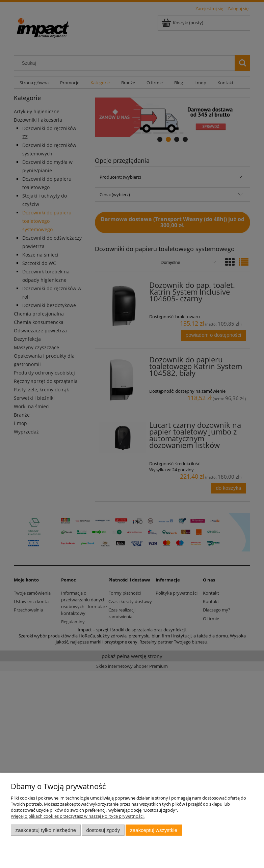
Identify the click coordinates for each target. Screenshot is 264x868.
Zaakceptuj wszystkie (154, 830)
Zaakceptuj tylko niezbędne (46, 830)
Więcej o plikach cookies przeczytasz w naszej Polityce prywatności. (78, 816)
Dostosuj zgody (103, 830)
